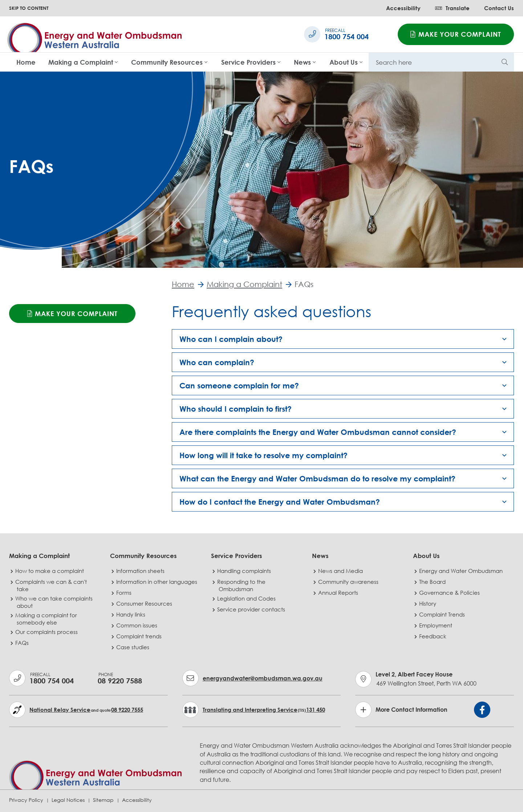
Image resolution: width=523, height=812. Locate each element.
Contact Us (499, 8)
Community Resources (167, 62)
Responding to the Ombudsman (242, 585)
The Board (433, 582)
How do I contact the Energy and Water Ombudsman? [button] (280, 502)
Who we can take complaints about (55, 602)
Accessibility (403, 8)
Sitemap (103, 800)
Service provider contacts (252, 609)
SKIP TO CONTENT (29, 8)
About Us (344, 62)
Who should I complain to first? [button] (236, 409)
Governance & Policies (450, 593)
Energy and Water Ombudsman (462, 571)
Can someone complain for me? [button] (239, 386)
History (428, 603)
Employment (436, 625)
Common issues (137, 625)
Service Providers (248, 62)
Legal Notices (68, 800)
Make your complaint (456, 34)
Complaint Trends (443, 614)
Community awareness (349, 582)
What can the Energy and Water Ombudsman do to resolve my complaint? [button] (317, 479)
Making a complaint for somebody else (47, 619)
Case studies (133, 647)
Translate (452, 8)
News (302, 62)
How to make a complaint (50, 571)
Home (26, 62)
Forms (125, 593)
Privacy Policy (26, 800)
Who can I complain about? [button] (231, 339)
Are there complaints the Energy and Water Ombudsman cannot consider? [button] (318, 432)
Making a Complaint (81, 62)
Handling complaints (245, 571)
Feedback (433, 636)
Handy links (131, 614)
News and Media (341, 571)
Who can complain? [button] (217, 363)
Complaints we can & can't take (52, 585)
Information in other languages (157, 582)
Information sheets (141, 571)
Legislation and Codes (247, 598)
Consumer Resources (145, 603)
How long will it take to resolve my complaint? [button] (263, 456)
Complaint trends (140, 636)
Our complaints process (47, 632)
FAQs (23, 643)
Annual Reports (339, 593)
